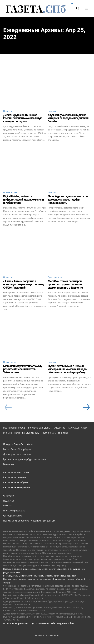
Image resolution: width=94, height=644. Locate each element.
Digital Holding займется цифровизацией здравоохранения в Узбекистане (24, 199)
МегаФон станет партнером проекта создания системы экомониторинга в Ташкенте (65, 284)
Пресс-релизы (10, 192)
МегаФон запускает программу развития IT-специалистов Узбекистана (23, 369)
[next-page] (86, 407)
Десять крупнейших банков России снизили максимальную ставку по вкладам (23, 118)
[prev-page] (8, 407)
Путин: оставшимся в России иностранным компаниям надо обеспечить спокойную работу (67, 369)
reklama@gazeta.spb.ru (62, 623)
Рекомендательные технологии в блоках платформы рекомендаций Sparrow (40, 576)
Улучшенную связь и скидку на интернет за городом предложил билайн (68, 118)
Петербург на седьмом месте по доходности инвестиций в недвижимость (68, 199)
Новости (7, 111)
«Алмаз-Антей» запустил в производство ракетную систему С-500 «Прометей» (24, 284)
